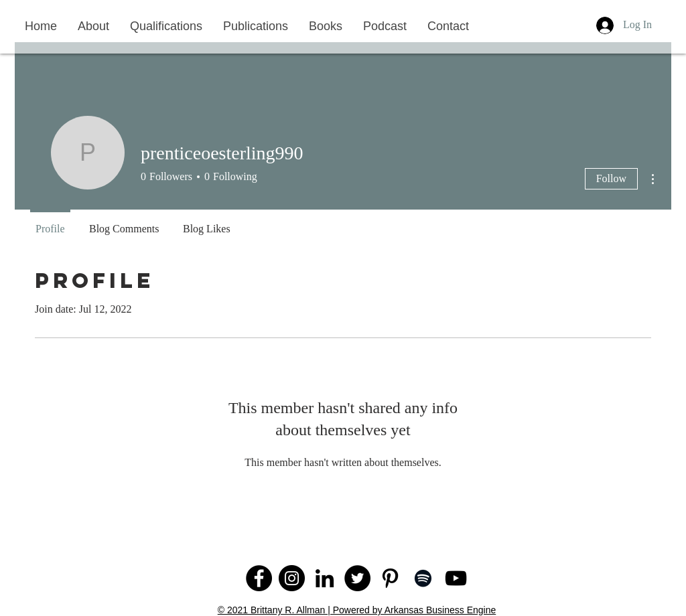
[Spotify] (423, 578)
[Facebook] (259, 578)
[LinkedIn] (325, 578)
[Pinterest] (390, 578)
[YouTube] (456, 578)
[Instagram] (292, 578)
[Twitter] (357, 578)
